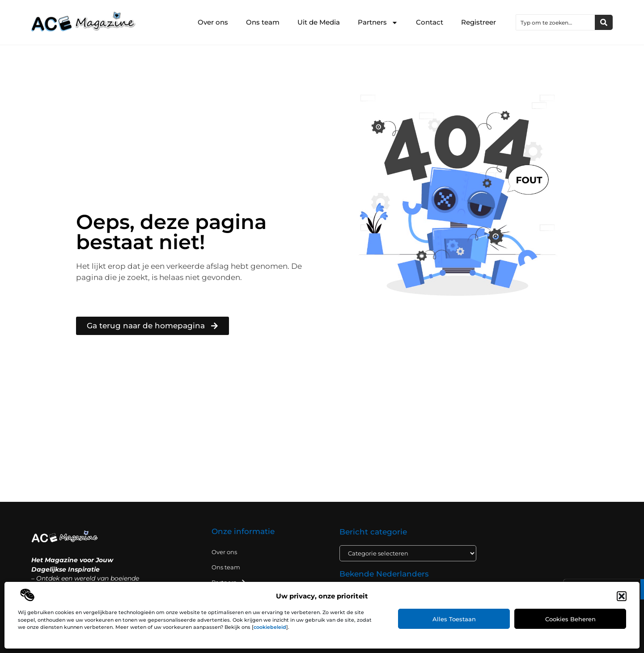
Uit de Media (319, 22)
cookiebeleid (270, 627)
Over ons (213, 22)
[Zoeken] (604, 22)
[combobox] (555, 22)
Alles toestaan (454, 619)
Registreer (479, 22)
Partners (378, 23)
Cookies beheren (570, 619)
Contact (430, 22)
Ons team (263, 22)
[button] (622, 596)
